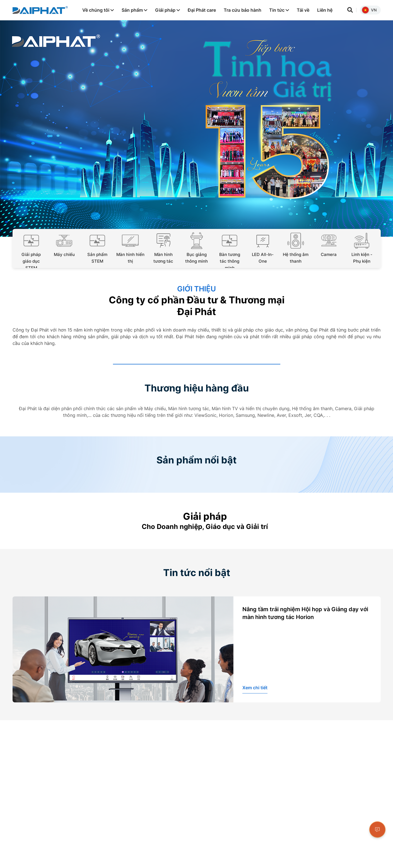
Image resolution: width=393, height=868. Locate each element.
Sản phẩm (134, 10)
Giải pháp (167, 10)
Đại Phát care (202, 10)
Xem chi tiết (255, 688)
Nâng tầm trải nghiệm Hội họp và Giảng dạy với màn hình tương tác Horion (305, 613)
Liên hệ (325, 10)
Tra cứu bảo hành (243, 10)
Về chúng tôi (98, 10)
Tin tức (279, 10)
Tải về (303, 10)
